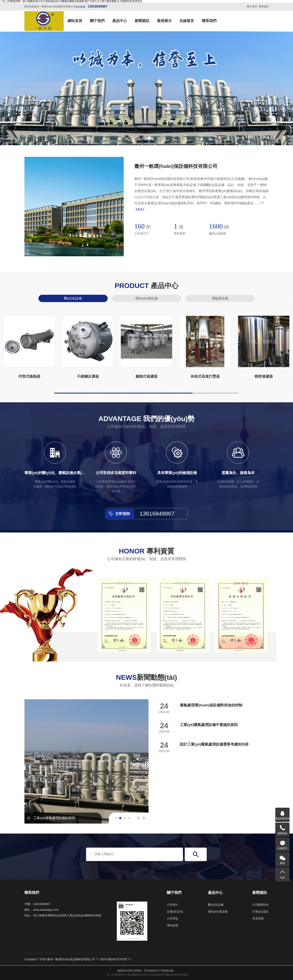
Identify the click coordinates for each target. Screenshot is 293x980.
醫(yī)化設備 (73, 298)
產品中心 (120, 21)
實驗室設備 (220, 298)
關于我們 (252, 7)
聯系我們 (264, 7)
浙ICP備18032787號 (114, 959)
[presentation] (138, 818)
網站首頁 (75, 21)
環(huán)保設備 (146, 298)
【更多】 (140, 209)
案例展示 (164, 21)
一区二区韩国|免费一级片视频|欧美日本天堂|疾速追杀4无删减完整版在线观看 (146, 975)
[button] (144, 138)
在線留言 (187, 21)
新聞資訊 (142, 21)
